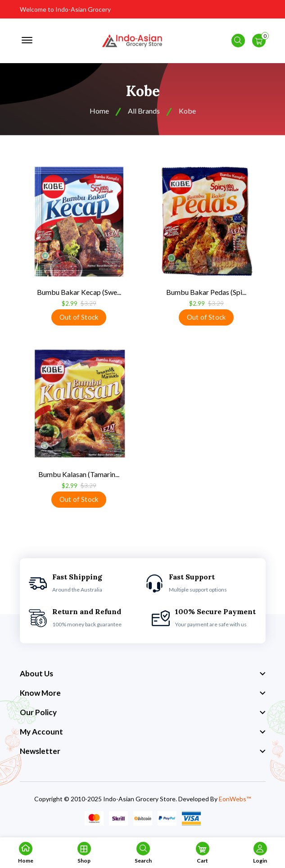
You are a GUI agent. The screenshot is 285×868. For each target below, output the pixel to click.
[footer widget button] (143, 674)
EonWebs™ (235, 799)
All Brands (144, 111)
